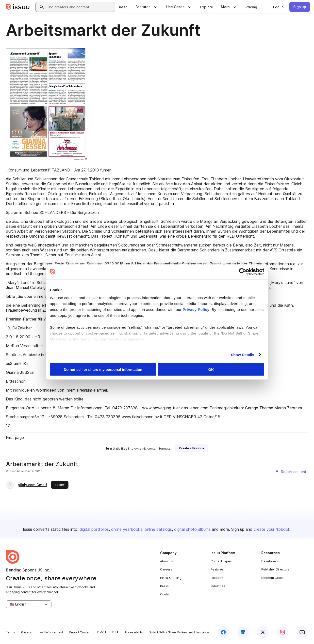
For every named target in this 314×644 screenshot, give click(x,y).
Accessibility (134, 632)
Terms (10, 632)
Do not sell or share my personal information (103, 369)
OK (211, 369)
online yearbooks (127, 529)
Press (164, 586)
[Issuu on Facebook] (223, 632)
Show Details (243, 354)
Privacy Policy (196, 309)
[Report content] (291, 472)
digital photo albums (192, 529)
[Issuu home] (18, 7)
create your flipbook (272, 529)
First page (15, 437)
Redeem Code (272, 578)
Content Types (221, 561)
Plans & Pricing (171, 578)
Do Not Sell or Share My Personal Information (179, 632)
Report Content (80, 632)
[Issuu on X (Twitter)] (263, 632)
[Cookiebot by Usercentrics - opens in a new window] (243, 272)
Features (217, 569)
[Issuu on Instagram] (282, 632)
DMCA (102, 632)
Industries (218, 586)
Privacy (26, 632)
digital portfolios (94, 529)
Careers (166, 569)
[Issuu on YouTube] (302, 632)
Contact (166, 594)
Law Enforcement (50, 632)
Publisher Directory (275, 569)
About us (166, 561)
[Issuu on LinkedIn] (243, 632)
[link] (123, 7)
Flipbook (217, 578)
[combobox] (80, 7)
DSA (115, 632)
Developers (270, 561)
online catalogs (158, 529)
